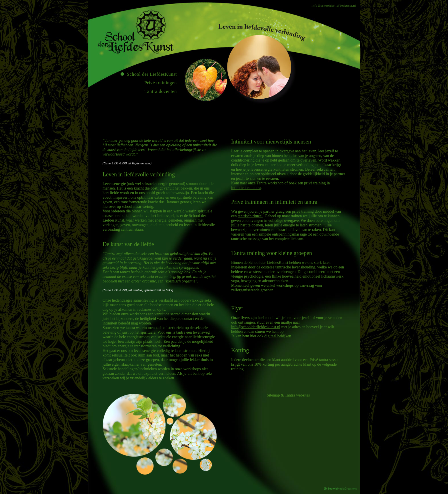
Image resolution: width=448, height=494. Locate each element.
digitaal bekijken (278, 336)
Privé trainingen (161, 83)
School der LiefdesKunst (152, 74)
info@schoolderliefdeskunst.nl (334, 5)
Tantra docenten (161, 91)
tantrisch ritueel (250, 216)
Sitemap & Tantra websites (288, 395)
